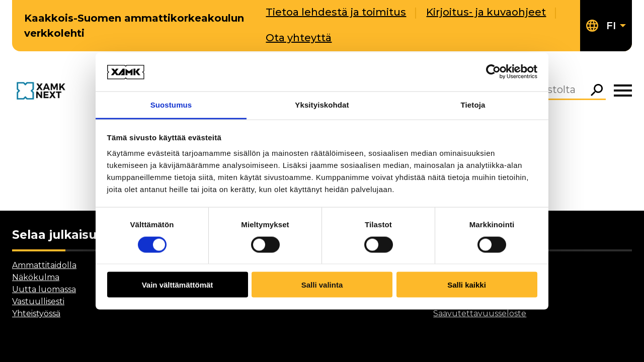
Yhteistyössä (36, 313)
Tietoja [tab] (473, 104)
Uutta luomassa (44, 289)
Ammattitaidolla (44, 265)
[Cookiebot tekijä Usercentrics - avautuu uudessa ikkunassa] (493, 72)
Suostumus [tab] (171, 104)
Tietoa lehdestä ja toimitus (336, 12)
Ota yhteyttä (299, 38)
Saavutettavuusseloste (480, 313)
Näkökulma (36, 277)
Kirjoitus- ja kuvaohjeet (486, 12)
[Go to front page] (43, 91)
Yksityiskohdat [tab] (322, 104)
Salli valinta (322, 285)
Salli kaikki (467, 285)
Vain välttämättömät (178, 285)
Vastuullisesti (38, 301)
